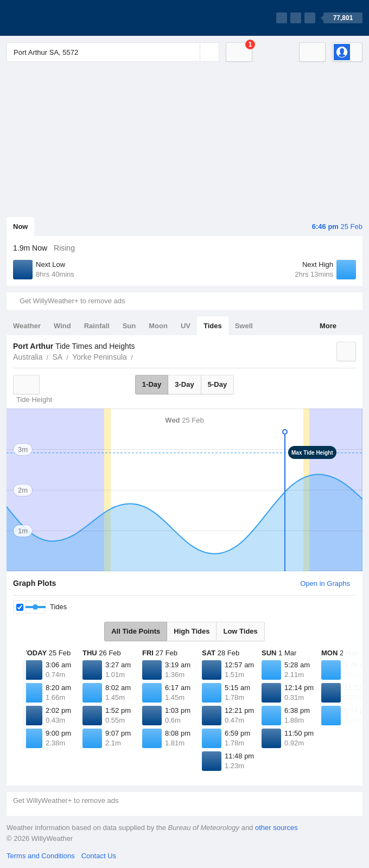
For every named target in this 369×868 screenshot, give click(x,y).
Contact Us (99, 856)
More (328, 326)
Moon (158, 326)
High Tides (192, 631)
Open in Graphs (325, 583)
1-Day (152, 384)
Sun (129, 326)
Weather (27, 326)
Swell (244, 326)
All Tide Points (136, 631)
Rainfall (97, 326)
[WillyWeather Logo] (58, 18)
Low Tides (240, 631)
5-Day (217, 384)
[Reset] (190, 52)
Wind (62, 326)
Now (20, 226)
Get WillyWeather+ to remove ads (72, 301)
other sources (276, 828)
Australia (28, 357)
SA (57, 357)
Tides (213, 326)
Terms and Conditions (41, 856)
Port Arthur (139, 356)
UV (186, 326)
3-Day (184, 384)
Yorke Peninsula (100, 357)
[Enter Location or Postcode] (113, 52)
